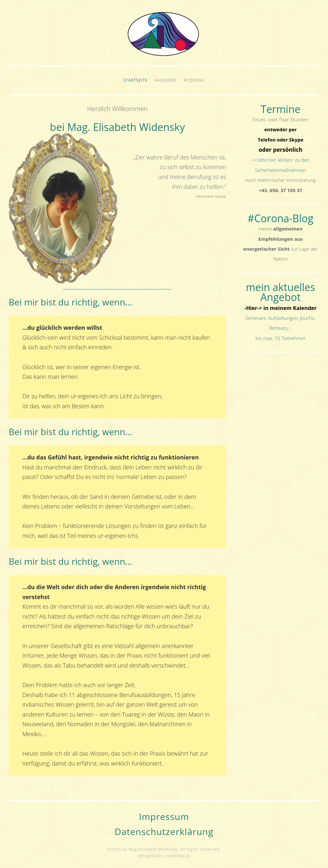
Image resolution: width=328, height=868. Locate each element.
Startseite (135, 80)
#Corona (194, 80)
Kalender (166, 80)
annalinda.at (177, 856)
